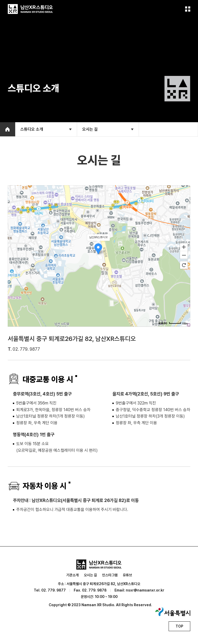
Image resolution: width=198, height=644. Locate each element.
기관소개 (72, 575)
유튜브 (127, 575)
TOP (179, 626)
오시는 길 (90, 575)
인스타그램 (110, 575)
